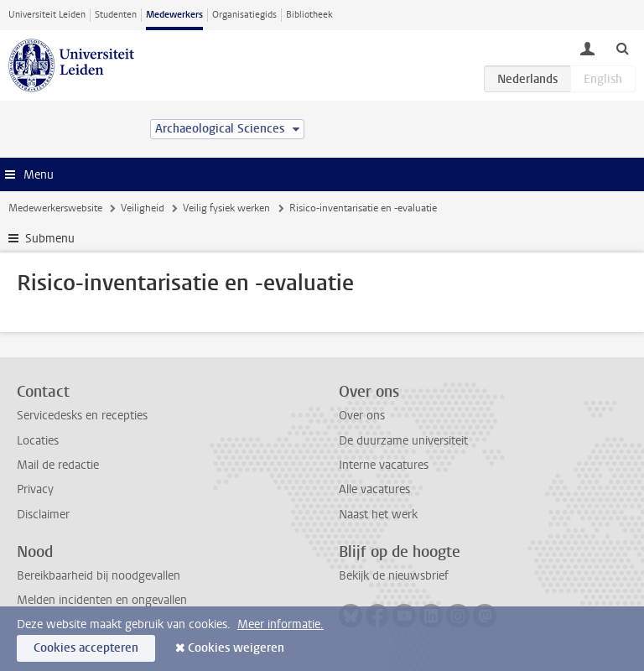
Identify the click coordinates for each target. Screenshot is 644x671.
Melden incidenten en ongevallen (102, 600)
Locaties (38, 441)
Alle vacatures (374, 489)
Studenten (116, 15)
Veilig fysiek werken (226, 208)
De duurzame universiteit (403, 441)
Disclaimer (43, 515)
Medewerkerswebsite (55, 208)
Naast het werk (378, 515)
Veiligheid (143, 208)
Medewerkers (174, 15)
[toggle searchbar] (622, 48)
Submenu (50, 239)
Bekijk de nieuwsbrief (394, 576)
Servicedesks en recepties (82, 416)
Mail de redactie (58, 465)
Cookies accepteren (86, 648)
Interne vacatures (384, 465)
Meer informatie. (280, 624)
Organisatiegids (244, 15)
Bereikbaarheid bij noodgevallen (99, 576)
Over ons (362, 416)
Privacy (35, 489)
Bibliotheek (309, 15)
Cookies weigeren (236, 648)
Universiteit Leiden (47, 15)
